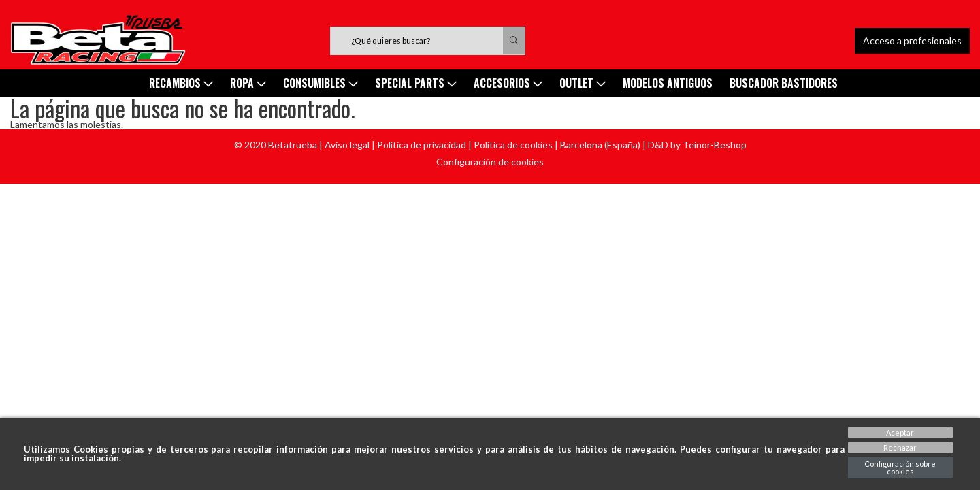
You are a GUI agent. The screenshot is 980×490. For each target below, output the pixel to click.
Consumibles (321, 83)
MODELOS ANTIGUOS (668, 83)
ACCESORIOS (508, 83)
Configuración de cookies (490, 162)
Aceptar (900, 432)
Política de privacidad (422, 145)
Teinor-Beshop (715, 145)
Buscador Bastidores (784, 83)
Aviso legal (347, 145)
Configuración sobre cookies (900, 468)
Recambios (181, 83)
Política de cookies (513, 145)
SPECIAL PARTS (416, 83)
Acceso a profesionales (912, 40)
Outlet (583, 83)
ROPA (248, 83)
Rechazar (900, 447)
